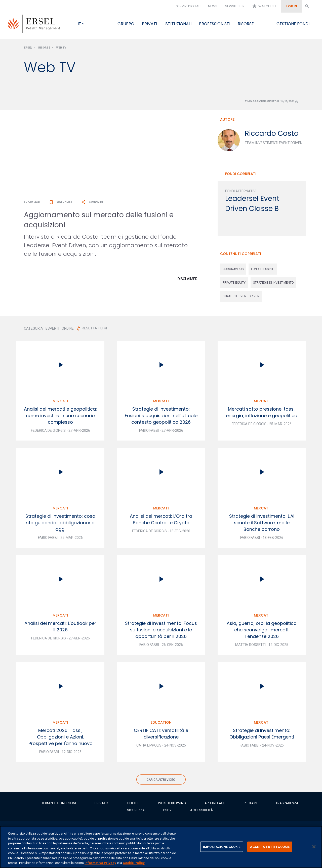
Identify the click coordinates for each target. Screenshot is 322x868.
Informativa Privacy (100, 863)
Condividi (92, 203)
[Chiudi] (314, 847)
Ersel (28, 49)
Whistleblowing (172, 804)
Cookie (133, 804)
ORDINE (68, 329)
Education (161, 723)
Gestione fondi (293, 24)
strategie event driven (241, 297)
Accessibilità (202, 811)
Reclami (250, 804)
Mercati (60, 402)
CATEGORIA (33, 329)
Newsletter (235, 6)
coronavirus (233, 270)
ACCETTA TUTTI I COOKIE (270, 847)
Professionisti (215, 24)
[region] (161, 847)
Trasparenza (287, 804)
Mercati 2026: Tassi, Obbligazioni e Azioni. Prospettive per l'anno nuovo (61, 738)
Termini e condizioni (59, 804)
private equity (234, 284)
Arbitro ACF (215, 804)
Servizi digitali (188, 6)
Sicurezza (136, 811)
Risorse (246, 24)
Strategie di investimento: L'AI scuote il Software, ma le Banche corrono (262, 524)
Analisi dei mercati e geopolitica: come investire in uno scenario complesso (60, 417)
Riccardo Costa (272, 134)
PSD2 (167, 811)
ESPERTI (52, 329)
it (79, 24)
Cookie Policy (134, 863)
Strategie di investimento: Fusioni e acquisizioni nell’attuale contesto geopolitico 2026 (161, 417)
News (213, 6)
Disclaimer (188, 280)
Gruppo (126, 24)
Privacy (101, 804)
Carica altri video (161, 781)
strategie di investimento (273, 284)
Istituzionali (178, 24)
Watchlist (264, 6)
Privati (149, 24)
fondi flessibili (263, 270)
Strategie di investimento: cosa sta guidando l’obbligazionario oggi (60, 524)
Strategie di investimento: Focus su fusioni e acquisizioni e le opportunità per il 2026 (161, 631)
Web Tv (61, 49)
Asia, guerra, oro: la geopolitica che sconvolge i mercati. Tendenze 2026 (262, 631)
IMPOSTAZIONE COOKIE (222, 847)
